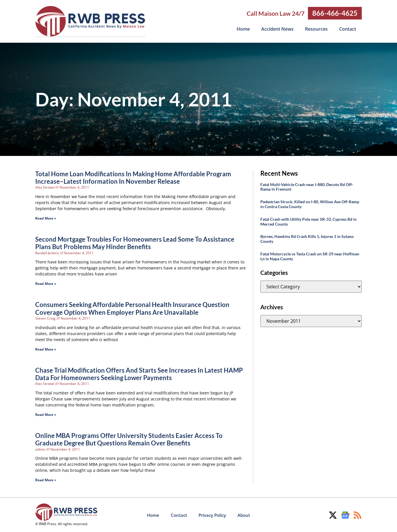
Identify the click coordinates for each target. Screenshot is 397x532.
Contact (348, 29)
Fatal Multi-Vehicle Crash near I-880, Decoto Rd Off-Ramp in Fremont (307, 187)
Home (243, 29)
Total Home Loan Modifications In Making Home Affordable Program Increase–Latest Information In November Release (133, 177)
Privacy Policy (212, 515)
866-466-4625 (335, 13)
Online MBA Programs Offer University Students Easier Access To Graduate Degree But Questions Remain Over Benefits (129, 439)
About (244, 515)
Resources (316, 29)
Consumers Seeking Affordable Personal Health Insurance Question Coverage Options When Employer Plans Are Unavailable (132, 308)
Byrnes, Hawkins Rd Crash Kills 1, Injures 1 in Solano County (307, 238)
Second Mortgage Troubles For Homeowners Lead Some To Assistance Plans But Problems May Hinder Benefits (135, 243)
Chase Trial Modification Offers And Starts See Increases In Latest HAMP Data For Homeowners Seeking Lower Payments (139, 374)
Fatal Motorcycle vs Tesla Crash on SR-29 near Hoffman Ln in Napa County (310, 256)
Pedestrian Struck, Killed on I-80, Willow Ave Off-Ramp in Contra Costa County (310, 204)
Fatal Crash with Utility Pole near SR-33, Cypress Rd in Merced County (308, 221)
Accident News (277, 29)
